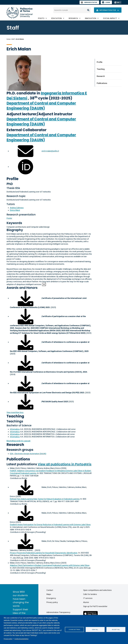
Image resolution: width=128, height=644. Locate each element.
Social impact (110, 18)
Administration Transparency (58, 612)
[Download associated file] (26, 298)
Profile (13, 179)
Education (56, 18)
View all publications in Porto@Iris (65, 464)
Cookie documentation (21, 639)
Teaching (15, 416)
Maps (49, 594)
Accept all (116, 629)
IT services (88, 598)
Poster (9, 218)
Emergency (51, 598)
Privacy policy (8, 639)
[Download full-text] (26, 487)
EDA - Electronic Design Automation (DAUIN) (28, 454)
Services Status (89, 2)
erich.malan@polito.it (50, 151)
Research (73, 18)
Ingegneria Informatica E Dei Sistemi (47, 96)
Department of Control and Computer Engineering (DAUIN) (41, 106)
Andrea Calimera (17, 208)
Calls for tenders (90, 594)
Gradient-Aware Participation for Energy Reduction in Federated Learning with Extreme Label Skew (50, 525)
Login (108, 2)
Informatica (15, 429)
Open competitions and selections (97, 590)
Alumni (86, 602)
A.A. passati (18, 441)
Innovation (91, 18)
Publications (18, 459)
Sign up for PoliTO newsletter (95, 606)
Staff (13, 39)
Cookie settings (74, 629)
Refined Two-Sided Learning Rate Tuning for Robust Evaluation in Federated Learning (45, 499)
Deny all (95, 629)
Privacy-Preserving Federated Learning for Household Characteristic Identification (44, 553)
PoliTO (41, 18)
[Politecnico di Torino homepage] (19, 13)
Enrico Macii (15, 210)
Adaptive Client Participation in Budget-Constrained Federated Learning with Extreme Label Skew (50, 565)
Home (8, 39)
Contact (50, 590)
